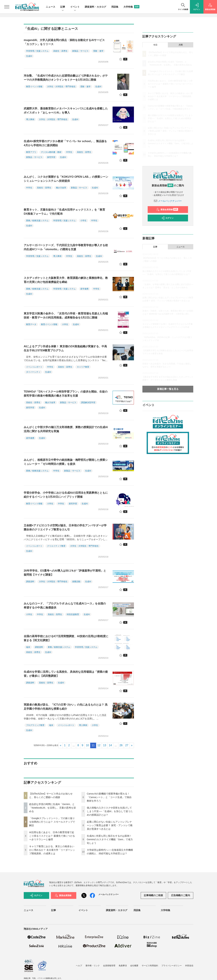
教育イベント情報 (34, 87)
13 (105, 745)
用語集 (115, 7)
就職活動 (76, 582)
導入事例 (30, 119)
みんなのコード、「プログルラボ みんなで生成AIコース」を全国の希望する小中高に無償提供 (65, 606)
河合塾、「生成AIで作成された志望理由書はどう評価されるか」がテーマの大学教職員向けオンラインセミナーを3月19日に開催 (66, 78)
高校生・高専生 (60, 51)
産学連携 (84, 289)
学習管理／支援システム (37, 51)
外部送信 (189, 966)
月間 (181, 45)
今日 (155, 45)
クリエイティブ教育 (56, 546)
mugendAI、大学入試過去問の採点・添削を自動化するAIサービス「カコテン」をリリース (64, 42)
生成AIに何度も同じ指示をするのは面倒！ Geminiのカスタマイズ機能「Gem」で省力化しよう (110, 839)
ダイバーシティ (33, 372)
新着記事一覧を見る (168, 389)
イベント (75, 7)
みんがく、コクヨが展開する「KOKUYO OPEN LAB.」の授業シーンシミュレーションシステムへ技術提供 (66, 179)
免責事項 (123, 966)
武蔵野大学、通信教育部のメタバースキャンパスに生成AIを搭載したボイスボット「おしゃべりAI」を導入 (66, 111)
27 (127, 745)
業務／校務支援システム (37, 221)
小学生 (83, 221)
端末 (28, 647)
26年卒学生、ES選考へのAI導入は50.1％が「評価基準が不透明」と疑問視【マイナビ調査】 (65, 573)
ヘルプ (79, 966)
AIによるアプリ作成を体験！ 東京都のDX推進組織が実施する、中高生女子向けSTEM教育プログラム (65, 348)
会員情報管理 (109, 966)
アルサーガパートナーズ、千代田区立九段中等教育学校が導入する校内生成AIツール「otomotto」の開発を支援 (66, 247)
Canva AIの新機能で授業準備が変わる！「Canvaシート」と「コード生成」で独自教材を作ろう (109, 797)
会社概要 (134, 966)
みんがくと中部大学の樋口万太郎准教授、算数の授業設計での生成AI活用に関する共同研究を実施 (66, 429)
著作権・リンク (93, 966)
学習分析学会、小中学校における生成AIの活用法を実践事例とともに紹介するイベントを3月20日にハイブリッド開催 (66, 495)
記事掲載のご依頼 (153, 895)
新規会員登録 (167, 210)
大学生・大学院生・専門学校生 (61, 87)
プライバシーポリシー (172, 966)
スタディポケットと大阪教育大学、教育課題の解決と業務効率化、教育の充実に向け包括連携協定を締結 (66, 280)
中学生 (69, 152)
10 (87, 745)
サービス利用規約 (150, 966)
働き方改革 (61, 188)
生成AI (29, 56)
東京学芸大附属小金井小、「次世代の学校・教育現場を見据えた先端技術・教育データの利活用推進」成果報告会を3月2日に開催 (66, 316)
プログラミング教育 (35, 725)
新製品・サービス (80, 51)
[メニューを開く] (7, 7)
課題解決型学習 (88, 403)
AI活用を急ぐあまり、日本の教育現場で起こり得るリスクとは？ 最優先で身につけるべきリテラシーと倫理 (52, 836)
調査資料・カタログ (95, 7)
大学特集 (131, 7)
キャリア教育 (83, 367)
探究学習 (51, 157)
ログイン (167, 218)
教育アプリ (31, 152)
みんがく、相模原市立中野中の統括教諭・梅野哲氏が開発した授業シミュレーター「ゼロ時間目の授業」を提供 (66, 462)
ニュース (51, 7)
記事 (63, 7)
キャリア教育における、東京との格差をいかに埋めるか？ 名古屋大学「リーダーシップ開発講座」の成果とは (52, 850)
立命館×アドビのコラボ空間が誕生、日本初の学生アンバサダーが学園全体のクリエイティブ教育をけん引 (65, 527)
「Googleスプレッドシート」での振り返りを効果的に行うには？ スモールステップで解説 (52, 822)
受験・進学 (98, 51)
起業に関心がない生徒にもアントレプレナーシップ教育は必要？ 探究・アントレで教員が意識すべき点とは (110, 825)
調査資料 (30, 582)
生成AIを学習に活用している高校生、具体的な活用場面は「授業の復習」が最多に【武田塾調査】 (66, 674)
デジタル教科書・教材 (51, 152)
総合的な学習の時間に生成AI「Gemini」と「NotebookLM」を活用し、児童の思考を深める (52, 808)
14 (110, 745)
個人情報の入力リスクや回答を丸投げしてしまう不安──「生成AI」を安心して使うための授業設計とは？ (110, 811)
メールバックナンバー (168, 201)
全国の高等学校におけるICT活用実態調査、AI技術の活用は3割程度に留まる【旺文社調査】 (66, 638)
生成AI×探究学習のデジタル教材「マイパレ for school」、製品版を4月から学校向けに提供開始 (65, 143)
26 (121, 745)
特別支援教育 (73, 614)
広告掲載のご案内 (181, 895)
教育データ (31, 324)
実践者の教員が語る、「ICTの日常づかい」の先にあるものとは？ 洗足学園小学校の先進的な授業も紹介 (66, 707)
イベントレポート (34, 367)
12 (99, 745)
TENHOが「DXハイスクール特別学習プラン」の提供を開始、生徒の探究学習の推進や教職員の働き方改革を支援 (66, 394)
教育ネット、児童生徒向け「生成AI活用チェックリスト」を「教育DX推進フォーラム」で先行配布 (64, 212)
